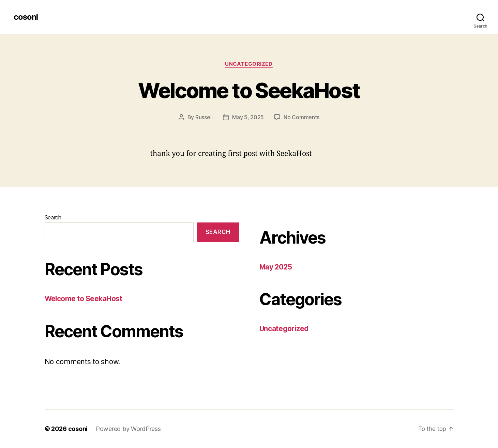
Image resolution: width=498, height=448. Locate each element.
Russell (204, 118)
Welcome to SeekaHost (249, 90)
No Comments (301, 118)
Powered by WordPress (128, 429)
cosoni (26, 17)
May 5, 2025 (248, 118)
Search (53, 217)
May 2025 (276, 267)
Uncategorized (249, 64)
